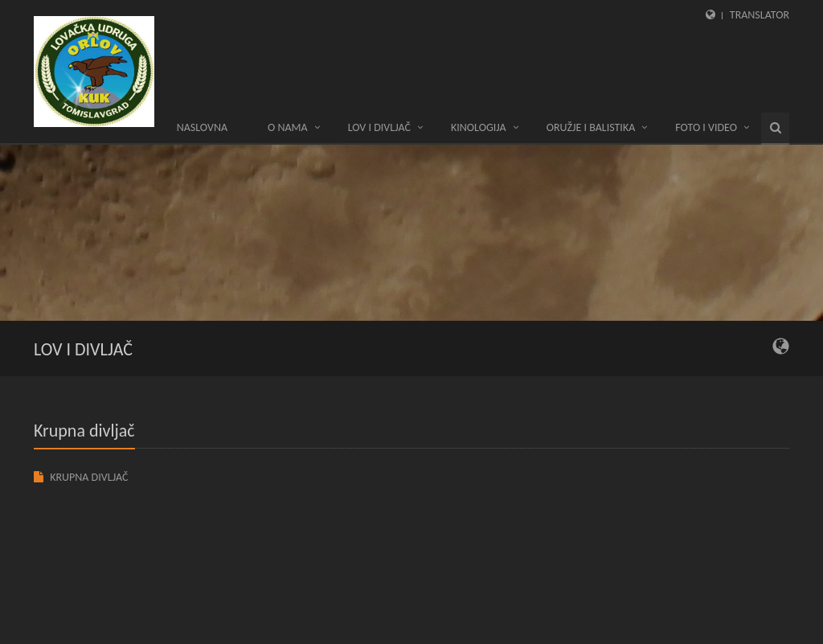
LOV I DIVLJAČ (379, 127)
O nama (288, 127)
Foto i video (706, 127)
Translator (760, 15)
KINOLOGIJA (479, 127)
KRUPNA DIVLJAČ (89, 477)
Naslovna (202, 127)
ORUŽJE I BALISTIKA (591, 127)
